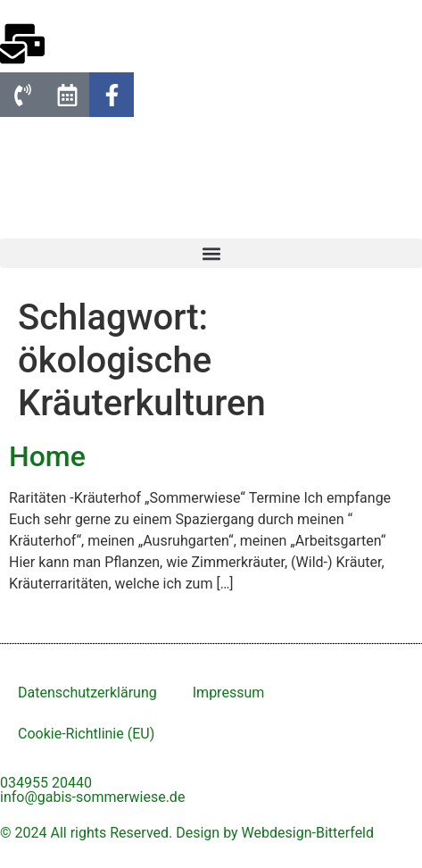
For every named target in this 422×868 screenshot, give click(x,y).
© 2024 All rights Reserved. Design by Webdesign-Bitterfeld (187, 833)
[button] (211, 253)
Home (47, 456)
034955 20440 (46, 783)
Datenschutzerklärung (87, 693)
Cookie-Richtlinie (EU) (86, 734)
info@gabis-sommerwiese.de (92, 797)
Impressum (229, 693)
